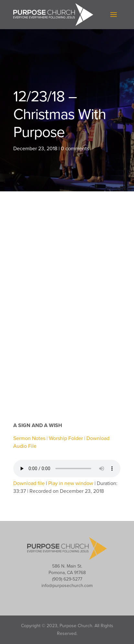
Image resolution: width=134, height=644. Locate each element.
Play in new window (71, 483)
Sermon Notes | (31, 438)
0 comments (75, 149)
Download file (29, 483)
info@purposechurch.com (67, 586)
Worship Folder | (68, 438)
